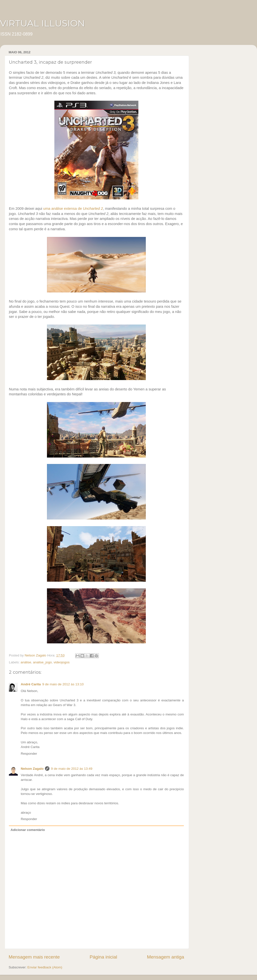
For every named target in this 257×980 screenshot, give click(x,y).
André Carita (31, 684)
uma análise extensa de (73, 209)
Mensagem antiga (166, 957)
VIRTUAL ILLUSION (42, 23)
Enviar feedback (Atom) (45, 967)
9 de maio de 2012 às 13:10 (63, 684)
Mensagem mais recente (34, 957)
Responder (29, 754)
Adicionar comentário (28, 830)
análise (26, 662)
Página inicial (103, 957)
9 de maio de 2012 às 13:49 (72, 769)
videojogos (62, 662)
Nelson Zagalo (32, 769)
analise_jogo (43, 662)
